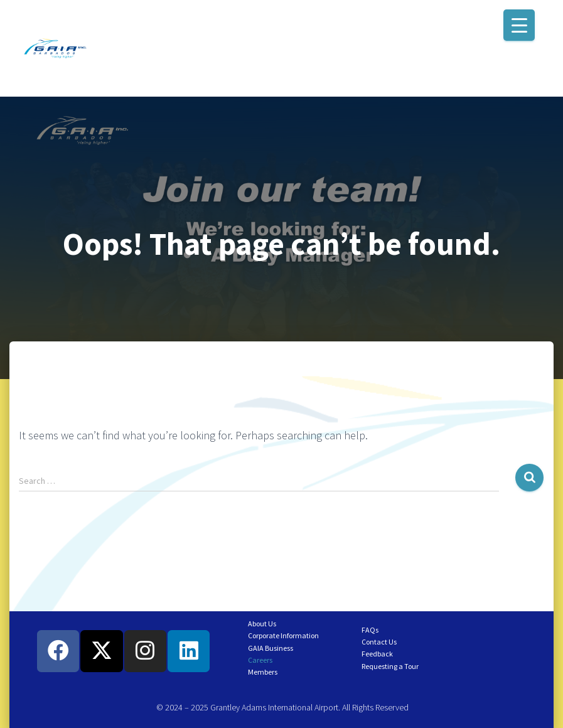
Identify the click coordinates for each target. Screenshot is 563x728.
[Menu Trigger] (519, 25)
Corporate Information (283, 635)
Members (263, 672)
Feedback (377, 654)
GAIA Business (271, 648)
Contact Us (379, 642)
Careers (260, 660)
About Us (262, 624)
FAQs (370, 630)
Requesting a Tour (390, 666)
